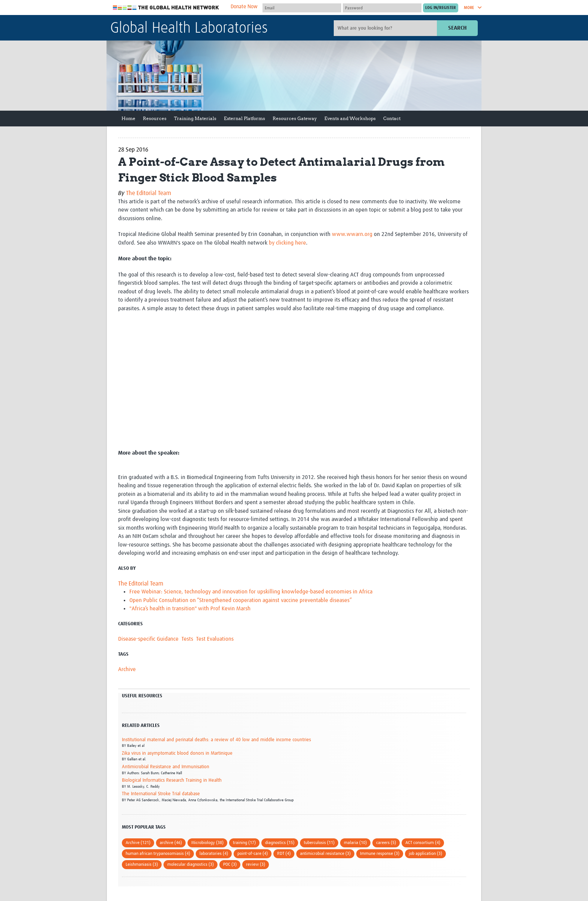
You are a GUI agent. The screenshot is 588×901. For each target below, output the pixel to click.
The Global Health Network (166, 8)
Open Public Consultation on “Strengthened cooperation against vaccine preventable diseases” (241, 600)
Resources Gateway (295, 118)
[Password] (382, 8)
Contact (392, 118)
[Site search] (386, 28)
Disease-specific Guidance (148, 639)
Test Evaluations (215, 639)
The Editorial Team (148, 193)
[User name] (302, 8)
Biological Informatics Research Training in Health (172, 780)
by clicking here (287, 243)
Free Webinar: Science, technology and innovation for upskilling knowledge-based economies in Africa (251, 592)
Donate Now (244, 7)
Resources (155, 118)
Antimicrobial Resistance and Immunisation (166, 767)
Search (457, 28)
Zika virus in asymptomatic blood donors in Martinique (177, 753)
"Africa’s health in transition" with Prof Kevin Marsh (190, 609)
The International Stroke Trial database (161, 794)
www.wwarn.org (352, 234)
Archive (127, 669)
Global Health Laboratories (189, 29)
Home (128, 118)
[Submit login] (441, 8)
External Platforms (244, 118)
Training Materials (195, 118)
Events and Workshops (350, 118)
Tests (187, 639)
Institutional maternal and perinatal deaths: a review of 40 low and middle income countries (216, 740)
